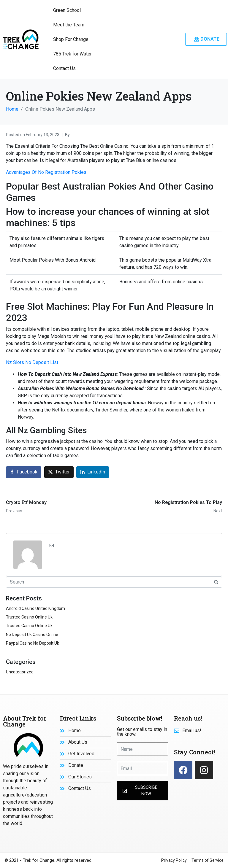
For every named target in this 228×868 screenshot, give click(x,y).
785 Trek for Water (72, 54)
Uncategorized (20, 672)
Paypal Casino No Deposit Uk (33, 643)
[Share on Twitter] (59, 472)
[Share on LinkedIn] (93, 472)
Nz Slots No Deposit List (32, 362)
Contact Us (64, 68)
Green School (67, 10)
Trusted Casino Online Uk (29, 617)
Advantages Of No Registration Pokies (46, 172)
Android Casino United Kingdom (35, 608)
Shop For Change (71, 39)
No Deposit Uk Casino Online (32, 635)
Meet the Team (69, 25)
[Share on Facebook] (24, 472)
